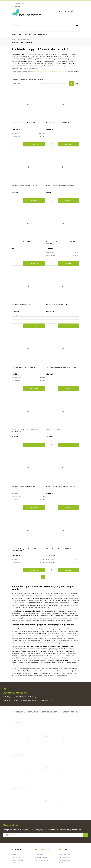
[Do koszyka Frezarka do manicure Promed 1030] (34, 144)
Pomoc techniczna (41, 860)
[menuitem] (14, 34)
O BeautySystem (65, 855)
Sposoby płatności (18, 860)
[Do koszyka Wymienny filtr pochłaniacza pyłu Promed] (69, 388)
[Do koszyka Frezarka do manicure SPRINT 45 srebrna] (34, 263)
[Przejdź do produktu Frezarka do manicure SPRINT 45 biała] (63, 104)
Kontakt (62, 863)
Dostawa (15, 855)
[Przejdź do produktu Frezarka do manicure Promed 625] (28, 468)
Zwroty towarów (17, 863)
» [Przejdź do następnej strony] (53, 577)
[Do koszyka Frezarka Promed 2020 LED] (34, 326)
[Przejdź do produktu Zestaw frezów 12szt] (63, 411)
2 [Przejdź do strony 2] (48, 577)
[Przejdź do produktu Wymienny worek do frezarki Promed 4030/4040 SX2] (28, 411)
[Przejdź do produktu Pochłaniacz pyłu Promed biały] (63, 286)
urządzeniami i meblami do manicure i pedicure (51, 72)
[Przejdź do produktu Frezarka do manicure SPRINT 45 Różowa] (63, 468)
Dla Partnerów (64, 857)
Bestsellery (49, 712)
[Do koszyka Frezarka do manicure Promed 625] (34, 508)
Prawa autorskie (64, 860)
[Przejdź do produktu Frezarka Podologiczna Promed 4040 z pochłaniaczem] (28, 530)
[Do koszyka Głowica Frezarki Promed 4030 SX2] (69, 570)
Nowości (34, 712)
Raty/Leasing (16, 857)
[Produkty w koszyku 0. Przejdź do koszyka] (67, 11)
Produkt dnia (68, 712)
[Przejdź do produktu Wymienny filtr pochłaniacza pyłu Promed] (63, 349)
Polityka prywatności (42, 857)
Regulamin (39, 855)
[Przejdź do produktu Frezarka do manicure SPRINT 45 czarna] (28, 167)
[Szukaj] (77, 26)
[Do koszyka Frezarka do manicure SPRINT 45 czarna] (34, 201)
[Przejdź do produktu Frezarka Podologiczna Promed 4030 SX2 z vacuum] (63, 224)
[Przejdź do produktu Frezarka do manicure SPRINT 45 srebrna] (28, 224)
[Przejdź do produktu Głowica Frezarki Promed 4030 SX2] (63, 530)
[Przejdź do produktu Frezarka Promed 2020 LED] (28, 286)
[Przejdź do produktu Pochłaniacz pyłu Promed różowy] (28, 349)
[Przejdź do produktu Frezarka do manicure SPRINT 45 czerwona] (63, 167)
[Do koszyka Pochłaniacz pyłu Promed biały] (69, 326)
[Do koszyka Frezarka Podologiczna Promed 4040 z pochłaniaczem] (34, 570)
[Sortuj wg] (26, 84)
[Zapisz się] (86, 835)
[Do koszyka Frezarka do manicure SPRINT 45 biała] (69, 144)
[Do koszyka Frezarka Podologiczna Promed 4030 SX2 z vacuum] (69, 263)
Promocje (19, 712)
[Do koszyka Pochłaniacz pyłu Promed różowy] (34, 388)
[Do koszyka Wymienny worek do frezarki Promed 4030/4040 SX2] (34, 445)
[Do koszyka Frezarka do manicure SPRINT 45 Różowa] (69, 508)
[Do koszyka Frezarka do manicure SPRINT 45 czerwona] (69, 201)
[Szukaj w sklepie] (44, 26)
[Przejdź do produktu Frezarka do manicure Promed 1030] (28, 104)
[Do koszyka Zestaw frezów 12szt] (69, 445)
